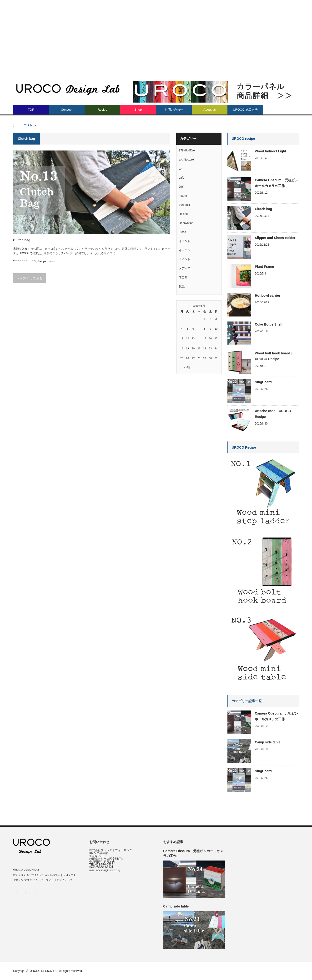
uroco (51, 261)
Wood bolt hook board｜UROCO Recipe (274, 356)
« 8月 (187, 367)
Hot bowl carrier (268, 296)
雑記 (182, 286)
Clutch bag (22, 240)
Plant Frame (264, 267)
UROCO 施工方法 (245, 110)
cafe (182, 178)
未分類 (183, 277)
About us (209, 110)
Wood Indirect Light (270, 151)
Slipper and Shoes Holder (275, 238)
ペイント (185, 259)
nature (183, 196)
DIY (34, 261)
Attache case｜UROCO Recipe (273, 414)
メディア (185, 268)
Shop (138, 110)
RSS (35, 893)
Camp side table (268, 742)
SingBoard (263, 382)
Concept (67, 110)
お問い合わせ (174, 110)
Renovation (186, 223)
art (181, 169)
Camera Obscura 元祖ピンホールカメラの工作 (277, 183)
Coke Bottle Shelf (269, 324)
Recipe (102, 110)
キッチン (185, 250)
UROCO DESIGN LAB (44, 971)
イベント (185, 241)
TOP (31, 110)
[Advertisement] (156, 36)
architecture (186, 160)
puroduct (184, 205)
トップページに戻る (30, 278)
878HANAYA (187, 150)
